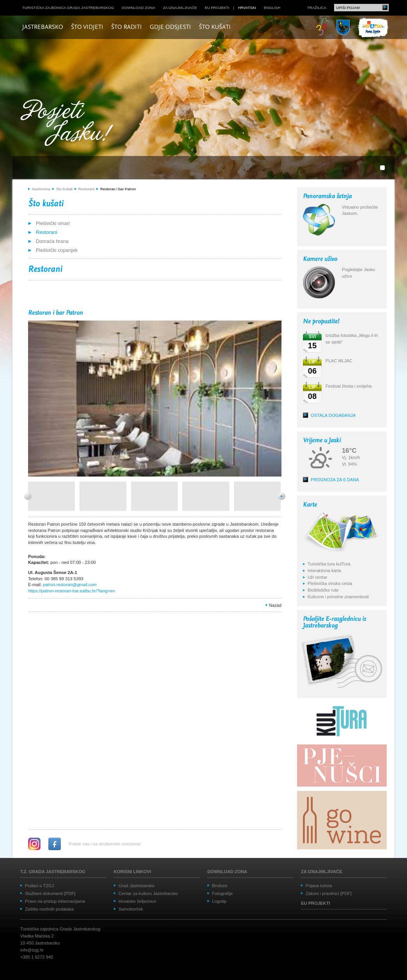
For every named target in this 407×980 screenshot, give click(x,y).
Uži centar (317, 577)
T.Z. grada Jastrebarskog (53, 872)
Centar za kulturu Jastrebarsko (148, 893)
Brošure (220, 886)
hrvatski (247, 8)
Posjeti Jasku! (69, 124)
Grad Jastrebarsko (136, 886)
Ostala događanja (333, 415)
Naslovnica (41, 189)
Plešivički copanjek (57, 250)
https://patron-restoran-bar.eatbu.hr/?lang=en (72, 591)
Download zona (138, 8)
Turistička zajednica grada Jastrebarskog (68, 8)
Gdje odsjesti (170, 27)
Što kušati (215, 27)
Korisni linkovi (132, 872)
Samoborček (131, 909)
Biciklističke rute (323, 590)
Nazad (275, 605)
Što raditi (127, 27)
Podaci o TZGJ (39, 886)
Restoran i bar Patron (118, 189)
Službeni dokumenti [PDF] (50, 893)
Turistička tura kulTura (329, 564)
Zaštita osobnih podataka (49, 909)
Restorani (86, 189)
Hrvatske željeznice (137, 901)
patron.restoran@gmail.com (70, 585)
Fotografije (222, 893)
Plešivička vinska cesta (330, 583)
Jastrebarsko (43, 27)
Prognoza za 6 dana (335, 480)
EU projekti (217, 8)
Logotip (219, 901)
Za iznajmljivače (180, 8)
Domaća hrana (52, 241)
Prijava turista (319, 886)
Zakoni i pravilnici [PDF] (329, 893)
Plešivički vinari (53, 223)
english (272, 8)
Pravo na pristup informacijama (55, 901)
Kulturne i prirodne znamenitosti (338, 597)
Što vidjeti (87, 27)
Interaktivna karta (324, 571)
